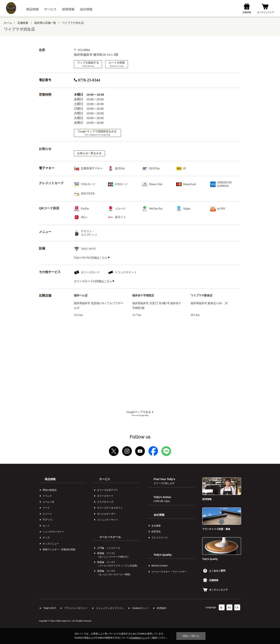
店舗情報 (211, 580)
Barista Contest (159, 566)
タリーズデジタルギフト (110, 508)
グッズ (46, 538)
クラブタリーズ (105, 502)
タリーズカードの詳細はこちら (94, 281)
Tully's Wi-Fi (50, 608)
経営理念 (156, 532)
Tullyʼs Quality (163, 555)
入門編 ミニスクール (109, 548)
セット (46, 526)
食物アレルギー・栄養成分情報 (59, 549)
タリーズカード (105, 496)
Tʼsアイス (48, 520)
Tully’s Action (162, 499)
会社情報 (159, 515)
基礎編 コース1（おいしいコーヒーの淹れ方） (113, 555)
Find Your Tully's (164, 481)
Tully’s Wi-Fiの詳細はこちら (92, 258)
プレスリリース (160, 538)
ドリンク (47, 496)
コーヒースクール (110, 537)
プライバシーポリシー (76, 608)
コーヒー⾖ (48, 502)
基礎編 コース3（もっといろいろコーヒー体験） (115, 573)
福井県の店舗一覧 (45, 23)
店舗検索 (23, 23)
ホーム (8, 23)
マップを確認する (88, 64)
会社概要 (156, 526)
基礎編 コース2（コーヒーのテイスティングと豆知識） (118, 564)
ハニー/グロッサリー (53, 532)
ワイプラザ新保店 (201, 295)
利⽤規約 (162, 608)
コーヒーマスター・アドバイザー (169, 572)
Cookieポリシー (140, 608)
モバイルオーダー (106, 514)
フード (46, 508)
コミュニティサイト (108, 520)
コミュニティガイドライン (110, 608)
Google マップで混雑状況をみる (98, 133)
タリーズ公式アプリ (108, 490)
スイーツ (47, 514)
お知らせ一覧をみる (89, 153)
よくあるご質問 (214, 571)
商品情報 (50, 479)
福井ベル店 (81, 295)
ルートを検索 (117, 64)
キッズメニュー (51, 544)
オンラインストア (215, 590)
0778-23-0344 (87, 80)
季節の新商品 (50, 490)
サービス (105, 479)
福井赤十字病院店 (143, 295)
